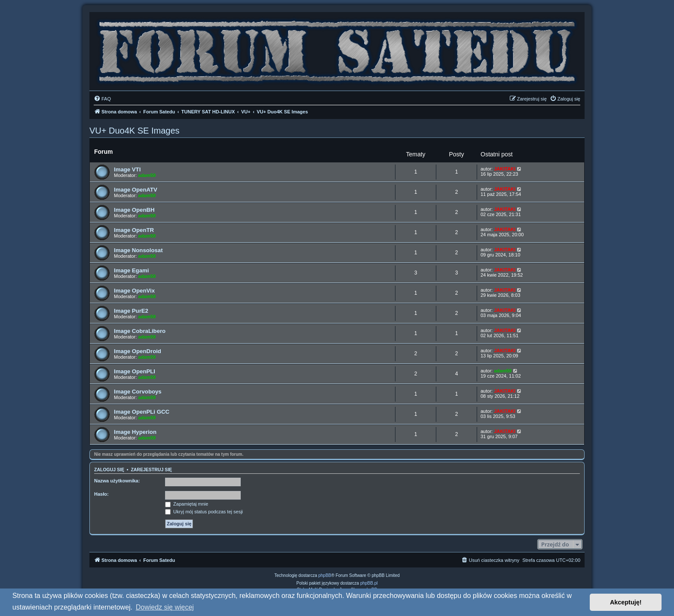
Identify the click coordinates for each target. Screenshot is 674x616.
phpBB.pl (369, 583)
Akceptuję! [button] (626, 602)
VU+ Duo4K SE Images (135, 131)
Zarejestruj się (151, 470)
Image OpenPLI (135, 371)
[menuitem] (102, 99)
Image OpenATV (136, 190)
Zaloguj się (109, 470)
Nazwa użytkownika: (117, 481)
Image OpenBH (134, 210)
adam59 (147, 175)
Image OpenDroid (138, 351)
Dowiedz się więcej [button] (165, 607)
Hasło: (101, 494)
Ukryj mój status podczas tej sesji (204, 512)
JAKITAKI (505, 169)
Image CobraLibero (140, 331)
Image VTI (127, 169)
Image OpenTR (134, 230)
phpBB (325, 575)
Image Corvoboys (138, 392)
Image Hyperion (135, 432)
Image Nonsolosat (138, 250)
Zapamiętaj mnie (187, 504)
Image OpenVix (134, 291)
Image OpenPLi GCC (142, 412)
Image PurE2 (131, 311)
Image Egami (131, 270)
